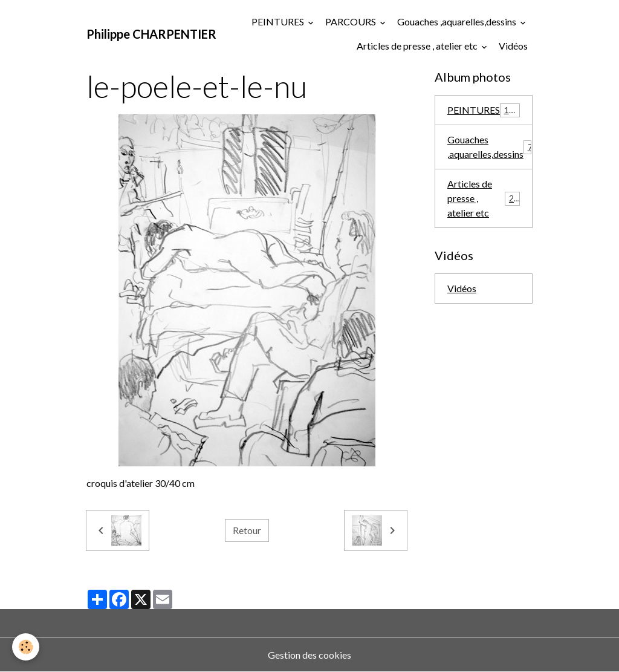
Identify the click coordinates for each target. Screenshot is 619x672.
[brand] (151, 34)
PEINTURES (279, 21)
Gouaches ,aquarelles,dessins (458, 21)
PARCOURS (352, 21)
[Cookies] (26, 647)
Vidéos (513, 46)
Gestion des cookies (309, 655)
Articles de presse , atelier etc (418, 46)
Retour (247, 530)
